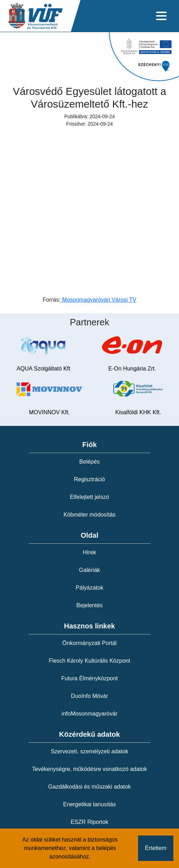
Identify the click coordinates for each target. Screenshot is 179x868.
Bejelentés (89, 605)
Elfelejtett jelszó (89, 497)
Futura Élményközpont (89, 678)
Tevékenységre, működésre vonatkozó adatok (90, 769)
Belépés (90, 462)
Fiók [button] (89, 445)
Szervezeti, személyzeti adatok (90, 751)
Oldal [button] (89, 535)
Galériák (90, 570)
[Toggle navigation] (161, 16)
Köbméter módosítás (90, 515)
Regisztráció (89, 479)
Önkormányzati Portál (90, 643)
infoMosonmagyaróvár (89, 714)
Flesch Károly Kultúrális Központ (89, 661)
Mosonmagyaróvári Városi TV (98, 300)
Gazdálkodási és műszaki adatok (90, 787)
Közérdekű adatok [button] (89, 734)
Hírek (89, 552)
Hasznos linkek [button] (89, 626)
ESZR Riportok (89, 822)
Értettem (156, 848)
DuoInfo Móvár (89, 696)
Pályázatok (89, 588)
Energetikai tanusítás (89, 804)
